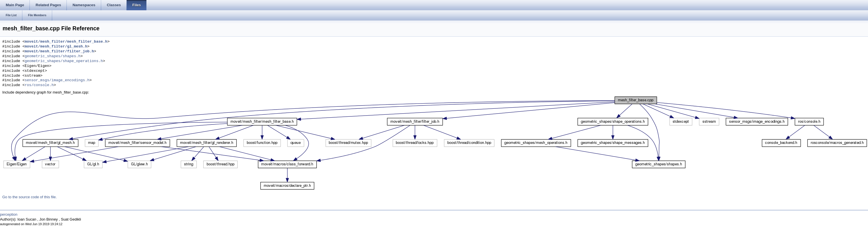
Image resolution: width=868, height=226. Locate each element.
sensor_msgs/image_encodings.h (57, 80)
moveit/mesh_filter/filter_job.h (59, 51)
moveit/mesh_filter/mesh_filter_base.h (66, 42)
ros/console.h (39, 85)
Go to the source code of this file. (30, 197)
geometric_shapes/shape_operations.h (64, 61)
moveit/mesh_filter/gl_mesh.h (56, 47)
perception (9, 214)
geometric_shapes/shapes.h (53, 56)
